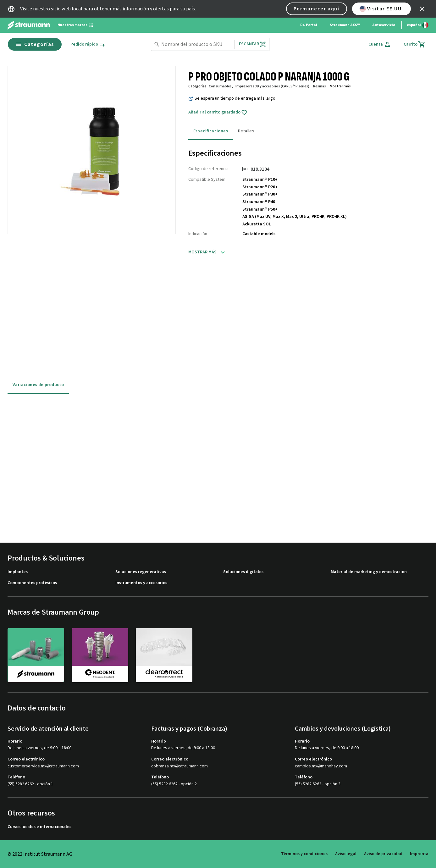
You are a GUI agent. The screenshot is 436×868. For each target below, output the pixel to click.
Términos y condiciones (304, 854)
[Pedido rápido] (88, 44)
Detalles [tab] (246, 131)
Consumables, (221, 86)
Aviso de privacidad (383, 854)
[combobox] (196, 44)
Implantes (18, 572)
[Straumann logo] (29, 25)
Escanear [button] (252, 44)
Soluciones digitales (243, 572)
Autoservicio (384, 25)
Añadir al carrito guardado (218, 113)
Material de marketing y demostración (369, 572)
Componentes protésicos (32, 583)
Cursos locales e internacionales (39, 827)
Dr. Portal (309, 25)
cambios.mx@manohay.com (321, 766)
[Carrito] (415, 44)
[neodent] (100, 655)
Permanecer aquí (317, 9)
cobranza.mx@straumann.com (179, 766)
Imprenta (419, 854)
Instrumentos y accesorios (141, 583)
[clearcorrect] (164, 655)
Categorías (35, 44)
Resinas (320, 86)
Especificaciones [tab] (211, 131)
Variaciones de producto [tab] (38, 385)
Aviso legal (346, 854)
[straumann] (36, 655)
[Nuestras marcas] (76, 25)
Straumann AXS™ (345, 25)
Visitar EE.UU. (381, 9)
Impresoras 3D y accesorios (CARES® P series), (273, 86)
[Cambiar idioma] (418, 25)
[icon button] (422, 9)
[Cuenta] (380, 44)
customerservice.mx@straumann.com (43, 766)
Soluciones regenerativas (141, 572)
